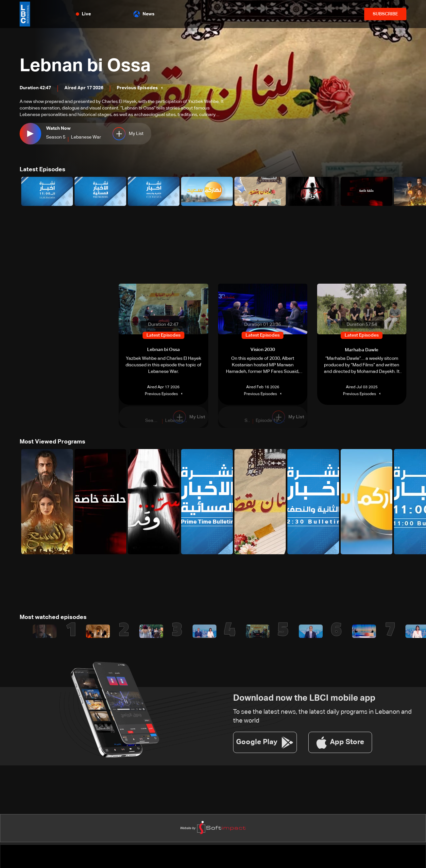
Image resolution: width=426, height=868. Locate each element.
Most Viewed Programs (52, 442)
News (144, 14)
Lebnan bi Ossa (86, 66)
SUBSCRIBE (385, 14)
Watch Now (58, 128)
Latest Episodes (43, 170)
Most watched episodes (53, 617)
